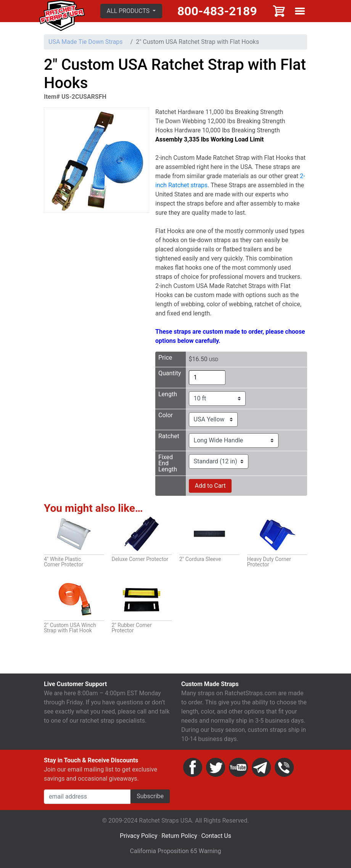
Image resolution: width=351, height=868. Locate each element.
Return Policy (179, 836)
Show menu (300, 11)
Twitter (216, 767)
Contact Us (216, 836)
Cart (279, 11)
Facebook (193, 767)
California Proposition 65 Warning (176, 851)
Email (261, 767)
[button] (131, 11)
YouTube (238, 767)
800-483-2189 (217, 11)
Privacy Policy (139, 836)
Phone (284, 767)
